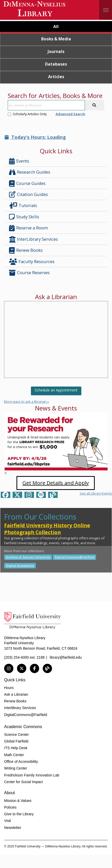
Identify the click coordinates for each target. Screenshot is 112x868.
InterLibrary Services (34, 239)
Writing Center (16, 768)
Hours (9, 688)
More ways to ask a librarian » (26, 401)
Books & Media (56, 39)
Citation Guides (28, 194)
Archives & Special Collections (28, 557)
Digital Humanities (20, 565)
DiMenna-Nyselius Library (35, 10)
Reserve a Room (28, 228)
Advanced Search (70, 114)
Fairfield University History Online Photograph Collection (47, 529)
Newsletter (13, 828)
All (56, 26)
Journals (56, 51)
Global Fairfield (16, 741)
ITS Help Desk (16, 748)
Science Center (16, 735)
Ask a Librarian (16, 694)
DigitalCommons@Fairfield (75, 557)
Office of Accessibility (21, 762)
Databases (56, 64)
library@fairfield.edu (66, 657)
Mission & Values (18, 801)
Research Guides (30, 172)
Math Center (14, 755)
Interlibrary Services (20, 708)
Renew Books (26, 250)
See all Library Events (96, 493)
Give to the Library (19, 814)
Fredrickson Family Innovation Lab (32, 775)
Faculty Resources (32, 262)
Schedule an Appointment (56, 390)
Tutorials (24, 206)
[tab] (56, 27)
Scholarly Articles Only (27, 114)
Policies (10, 807)
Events (19, 161)
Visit (7, 821)
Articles (56, 77)
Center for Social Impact (23, 782)
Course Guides (27, 184)
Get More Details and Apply (56, 483)
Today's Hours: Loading (35, 137)
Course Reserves (29, 273)
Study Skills (25, 217)
